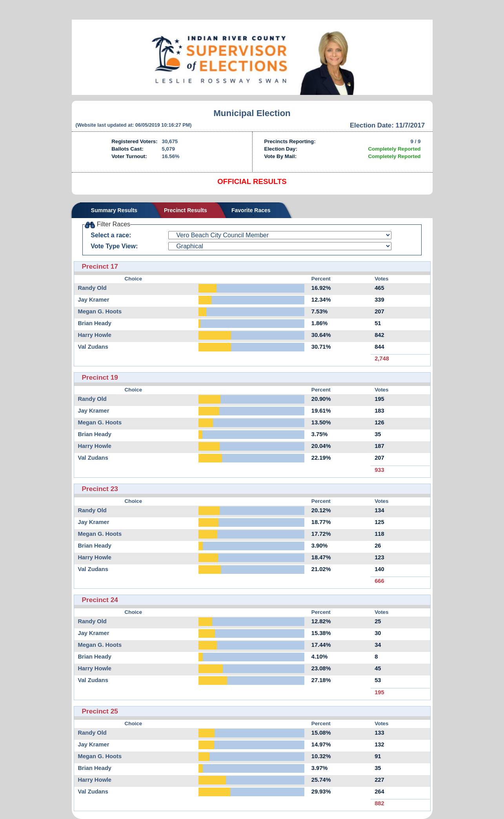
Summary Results (114, 210)
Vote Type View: (114, 246)
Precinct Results (186, 210)
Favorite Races (251, 210)
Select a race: (111, 235)
